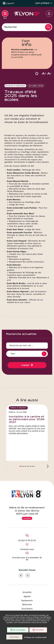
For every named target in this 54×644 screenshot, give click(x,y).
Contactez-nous (27, 549)
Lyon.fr (10, 3)
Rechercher (11, 27)
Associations (27, 609)
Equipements (27, 601)
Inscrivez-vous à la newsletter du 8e (27, 559)
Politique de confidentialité (35, 637)
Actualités (27, 592)
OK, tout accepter (18, 630)
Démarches (27, 605)
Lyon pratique (44, 3)
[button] (37, 73)
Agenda (27, 597)
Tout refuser (38, 630)
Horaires (27, 518)
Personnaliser (14, 637)
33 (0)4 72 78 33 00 (27, 541)
